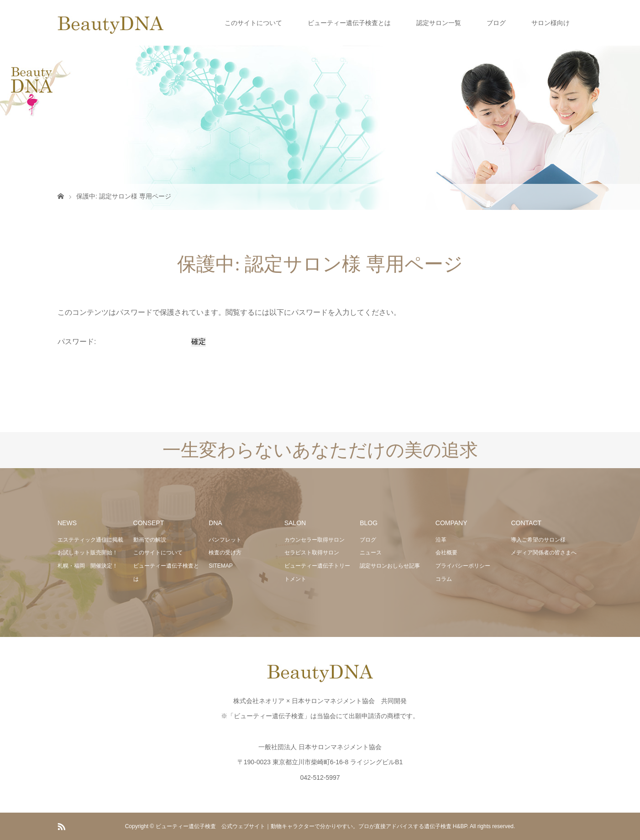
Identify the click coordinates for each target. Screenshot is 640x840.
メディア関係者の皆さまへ (544, 553)
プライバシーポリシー (463, 566)
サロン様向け (551, 23)
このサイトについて (253, 23)
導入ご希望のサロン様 (538, 540)
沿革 (441, 540)
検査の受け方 (225, 553)
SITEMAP (221, 566)
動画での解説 (150, 540)
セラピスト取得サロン (312, 553)
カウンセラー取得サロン (315, 540)
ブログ (496, 23)
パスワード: (123, 342)
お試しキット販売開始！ (88, 553)
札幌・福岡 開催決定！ (88, 566)
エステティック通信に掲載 (90, 540)
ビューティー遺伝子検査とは (349, 23)
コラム (444, 579)
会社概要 (446, 553)
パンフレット (225, 540)
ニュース (371, 553)
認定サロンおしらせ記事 (390, 566)
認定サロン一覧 (439, 23)
